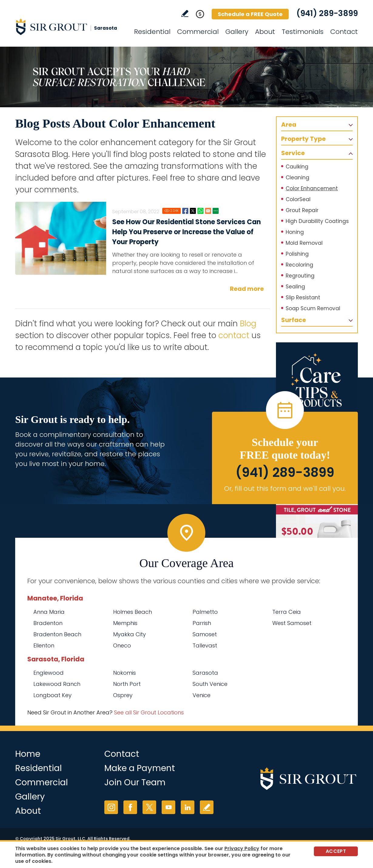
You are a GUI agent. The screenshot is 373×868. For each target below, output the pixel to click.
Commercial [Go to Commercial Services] (198, 32)
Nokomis (124, 673)
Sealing (295, 287)
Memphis (125, 623)
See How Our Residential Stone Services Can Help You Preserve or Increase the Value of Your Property (186, 232)
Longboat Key (52, 695)
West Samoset (292, 623)
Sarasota (205, 673)
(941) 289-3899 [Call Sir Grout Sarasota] (327, 13)
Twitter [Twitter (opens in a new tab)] (149, 807)
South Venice (210, 684)
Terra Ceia (287, 612)
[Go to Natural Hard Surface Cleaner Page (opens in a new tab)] (317, 520)
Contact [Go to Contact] (344, 32)
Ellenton (44, 645)
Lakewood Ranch (57, 684)
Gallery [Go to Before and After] (237, 32)
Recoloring (299, 265)
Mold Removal (304, 243)
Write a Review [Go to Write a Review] (185, 13)
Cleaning (297, 178)
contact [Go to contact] (234, 335)
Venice (202, 695)
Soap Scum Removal (313, 308)
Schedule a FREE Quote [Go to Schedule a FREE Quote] (250, 14)
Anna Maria (49, 612)
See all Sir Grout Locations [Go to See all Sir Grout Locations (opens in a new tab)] (149, 712)
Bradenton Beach (57, 634)
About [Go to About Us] (265, 32)
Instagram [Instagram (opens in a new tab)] (111, 807)
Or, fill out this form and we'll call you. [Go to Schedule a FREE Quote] (285, 489)
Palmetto (205, 612)
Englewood (49, 673)
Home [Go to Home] (28, 754)
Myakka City (129, 634)
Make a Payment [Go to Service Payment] (140, 768)
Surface (294, 320)
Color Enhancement (312, 188)
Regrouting (300, 276)
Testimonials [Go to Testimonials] (303, 32)
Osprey (123, 695)
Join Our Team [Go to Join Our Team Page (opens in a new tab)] (135, 782)
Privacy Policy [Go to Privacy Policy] (242, 848)
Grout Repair (302, 210)
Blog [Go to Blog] (248, 324)
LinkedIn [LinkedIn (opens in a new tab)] (188, 807)
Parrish (202, 623)
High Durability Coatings (317, 221)
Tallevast (205, 645)
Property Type (303, 139)
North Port (127, 684)
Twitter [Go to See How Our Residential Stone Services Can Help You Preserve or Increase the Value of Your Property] (193, 211)
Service (293, 153)
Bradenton (48, 623)
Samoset (205, 634)
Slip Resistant (303, 298)
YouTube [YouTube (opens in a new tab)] (168, 807)
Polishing (297, 254)
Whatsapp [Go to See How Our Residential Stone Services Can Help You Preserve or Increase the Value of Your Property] (200, 211)
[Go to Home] (70, 27)
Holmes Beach (133, 612)
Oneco (122, 645)
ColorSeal (298, 199)
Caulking (297, 167)
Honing (295, 232)
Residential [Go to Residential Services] (152, 32)
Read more (247, 289)
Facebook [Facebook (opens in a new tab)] (130, 807)
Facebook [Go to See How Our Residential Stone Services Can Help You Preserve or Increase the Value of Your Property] (185, 211)
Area (289, 125)
